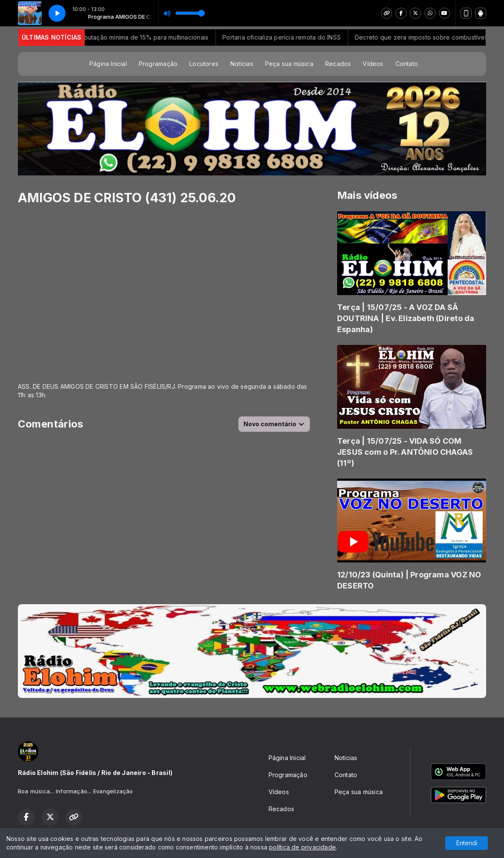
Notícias (242, 64)
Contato (407, 64)
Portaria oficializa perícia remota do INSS (304, 37)
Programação (158, 64)
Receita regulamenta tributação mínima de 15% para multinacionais (135, 37)
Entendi (467, 843)
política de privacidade (302, 847)
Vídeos (373, 64)
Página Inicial (108, 64)
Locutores (204, 64)
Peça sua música (289, 64)
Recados (338, 64)
